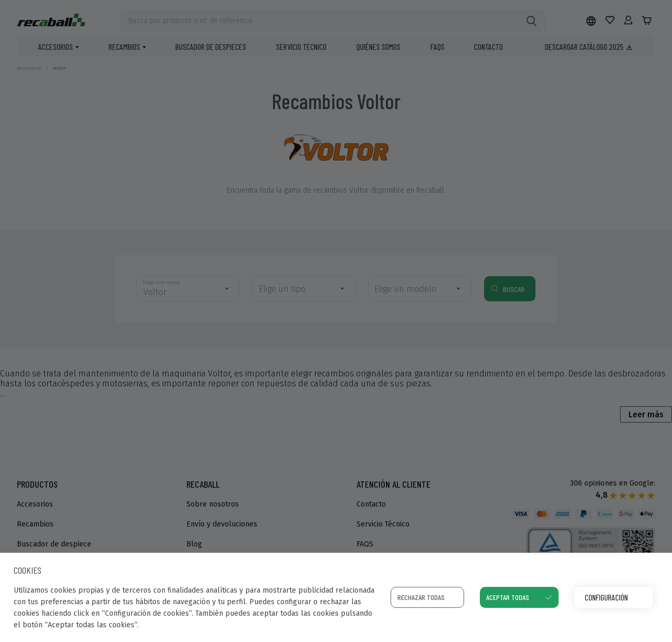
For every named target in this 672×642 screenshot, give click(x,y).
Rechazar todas (421, 597)
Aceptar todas (508, 597)
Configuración (606, 597)
